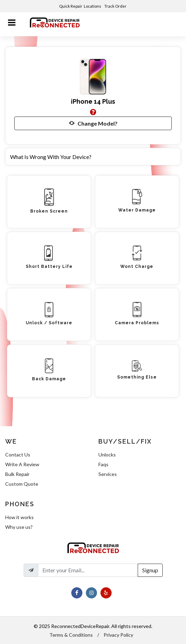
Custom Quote (22, 484)
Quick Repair (71, 6)
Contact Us (18, 455)
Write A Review (22, 464)
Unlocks (107, 455)
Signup (150, 570)
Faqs (103, 464)
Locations (93, 6)
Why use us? (19, 527)
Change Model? (93, 123)
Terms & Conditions (71, 635)
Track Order (116, 6)
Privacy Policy (118, 635)
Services (108, 474)
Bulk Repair (17, 474)
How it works (19, 517)
